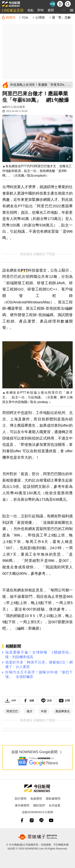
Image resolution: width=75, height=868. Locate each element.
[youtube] (51, 820)
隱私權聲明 (53, 799)
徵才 (30, 711)
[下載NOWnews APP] (60, 4)
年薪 (44, 711)
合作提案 (55, 805)
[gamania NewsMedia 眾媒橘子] (37, 837)
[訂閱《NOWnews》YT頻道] (64, 701)
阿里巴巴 (12, 711)
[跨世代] (8, 18)
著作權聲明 (22, 805)
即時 (41, 10)
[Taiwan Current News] (52, 4)
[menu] (72, 10)
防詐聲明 (21, 799)
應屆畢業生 (63, 711)
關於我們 (39, 805)
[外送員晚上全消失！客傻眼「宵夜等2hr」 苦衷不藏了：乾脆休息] (41, 85)
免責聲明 (36, 799)
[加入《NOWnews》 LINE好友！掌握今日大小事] (47, 701)
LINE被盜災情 (13, 10)
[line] (41, 820)
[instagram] (32, 820)
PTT (24, 270)
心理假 (40, 17)
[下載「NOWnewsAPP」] (11, 701)
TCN (25, 17)
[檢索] (68, 4)
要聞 (51, 10)
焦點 (31, 10)
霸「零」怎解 (61, 17)
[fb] (22, 820)
